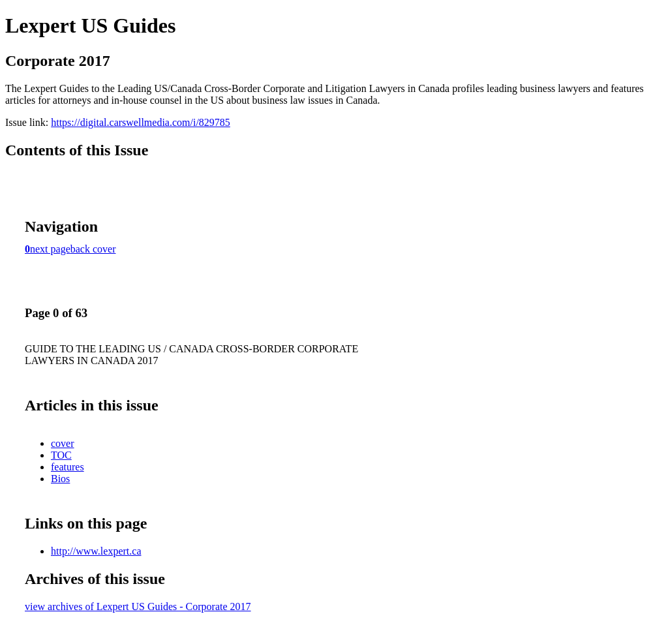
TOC (61, 455)
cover (63, 443)
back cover (93, 249)
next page (50, 249)
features (68, 467)
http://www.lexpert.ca (96, 551)
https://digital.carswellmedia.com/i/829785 (141, 122)
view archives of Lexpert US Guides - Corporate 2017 (138, 606)
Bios (60, 479)
